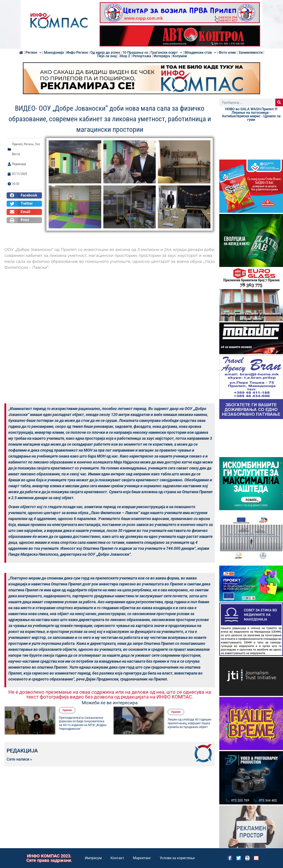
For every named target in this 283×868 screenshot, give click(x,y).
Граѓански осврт (166, 53)
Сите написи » (19, 759)
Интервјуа (162, 56)
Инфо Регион (77, 53)
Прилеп (17, 144)
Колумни (180, 56)
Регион (34, 53)
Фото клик (227, 53)
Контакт (117, 858)
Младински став (200, 53)
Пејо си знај (107, 56)
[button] (24, 195)
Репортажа (142, 56)
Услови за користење (177, 858)
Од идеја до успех (105, 53)
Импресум (93, 858)
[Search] (279, 102)
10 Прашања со (135, 53)
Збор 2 (125, 56)
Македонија (54, 53)
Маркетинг (142, 858)
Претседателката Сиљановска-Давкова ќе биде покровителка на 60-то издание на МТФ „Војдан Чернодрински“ (83, 723)
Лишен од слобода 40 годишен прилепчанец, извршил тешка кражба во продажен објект (190, 723)
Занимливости (250, 53)
